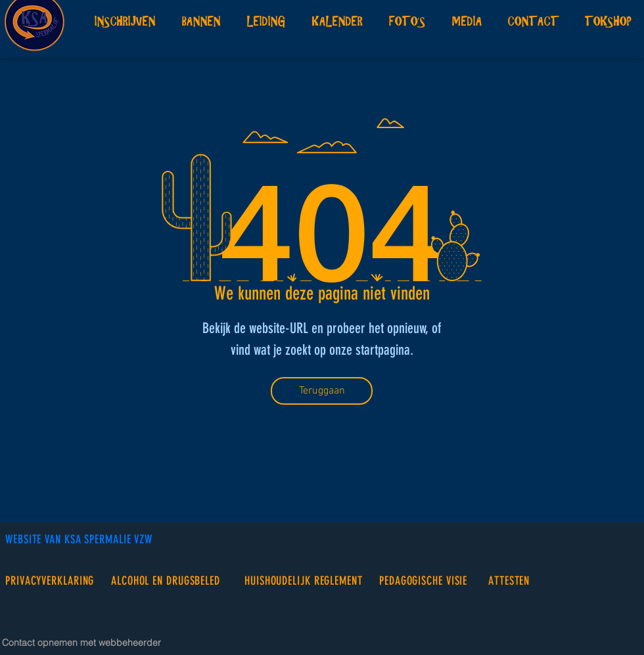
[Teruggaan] (322, 391)
